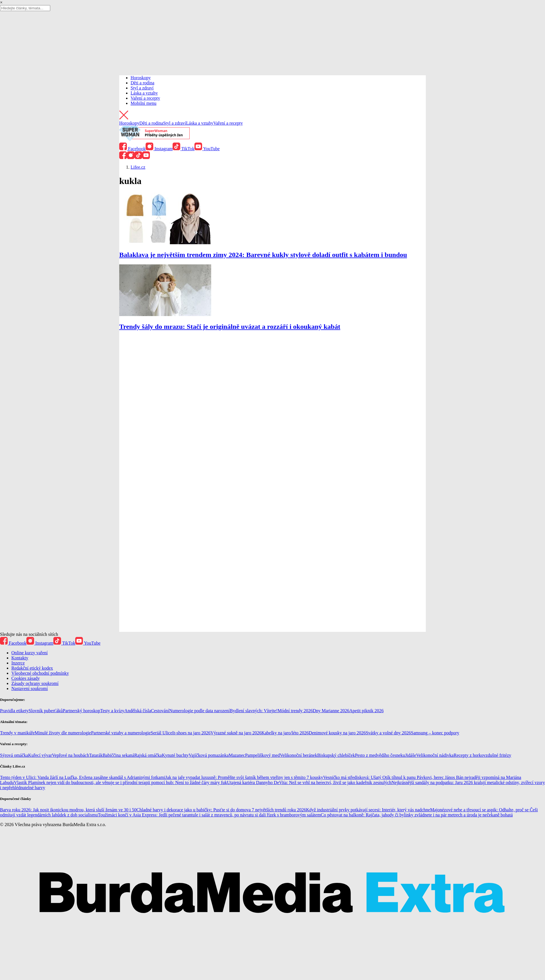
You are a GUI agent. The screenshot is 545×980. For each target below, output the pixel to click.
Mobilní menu (143, 103)
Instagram (159, 149)
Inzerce (18, 663)
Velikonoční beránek (299, 755)
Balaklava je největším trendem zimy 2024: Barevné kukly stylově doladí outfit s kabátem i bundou (263, 255)
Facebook (132, 149)
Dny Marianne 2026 (331, 711)
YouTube (207, 149)
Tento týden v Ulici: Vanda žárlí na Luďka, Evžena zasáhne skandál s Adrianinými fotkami (83, 777)
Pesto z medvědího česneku (380, 755)
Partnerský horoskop (81, 711)
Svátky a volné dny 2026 (388, 733)
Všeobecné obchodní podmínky (40, 673)
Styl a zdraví (142, 88)
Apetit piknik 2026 (367, 711)
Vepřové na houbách (71, 755)
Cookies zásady (26, 678)
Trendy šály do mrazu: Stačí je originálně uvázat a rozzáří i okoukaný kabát (230, 327)
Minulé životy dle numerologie (63, 733)
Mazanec (237, 755)
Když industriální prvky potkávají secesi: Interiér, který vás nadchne (368, 810)
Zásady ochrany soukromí (35, 683)
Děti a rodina (142, 83)
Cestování (160, 711)
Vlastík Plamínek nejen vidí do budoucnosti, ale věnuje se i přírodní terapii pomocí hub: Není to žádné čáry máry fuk (120, 782)
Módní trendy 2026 (295, 711)
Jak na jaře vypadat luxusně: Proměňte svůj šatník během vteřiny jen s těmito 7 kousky (244, 777)
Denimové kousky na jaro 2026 (337, 733)
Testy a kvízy (112, 711)
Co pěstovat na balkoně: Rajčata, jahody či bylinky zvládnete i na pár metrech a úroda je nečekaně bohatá (417, 815)
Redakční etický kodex (32, 668)
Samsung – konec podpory (435, 733)
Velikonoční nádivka (435, 755)
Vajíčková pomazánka (209, 755)
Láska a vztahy (144, 93)
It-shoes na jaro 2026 (191, 733)
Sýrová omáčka (14, 755)
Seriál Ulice (162, 733)
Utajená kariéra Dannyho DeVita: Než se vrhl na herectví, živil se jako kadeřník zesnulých (309, 782)
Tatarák (96, 755)
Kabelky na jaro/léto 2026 (285, 733)
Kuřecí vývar (40, 755)
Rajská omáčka (148, 755)
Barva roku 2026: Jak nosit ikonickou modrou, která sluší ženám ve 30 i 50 (68, 810)
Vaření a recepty (145, 98)
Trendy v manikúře (17, 733)
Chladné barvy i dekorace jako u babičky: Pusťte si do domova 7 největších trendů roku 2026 (221, 810)
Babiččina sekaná (118, 755)
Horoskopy (141, 78)
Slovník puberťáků (46, 711)
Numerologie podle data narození (200, 711)
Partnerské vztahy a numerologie (121, 733)
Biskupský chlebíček (336, 755)
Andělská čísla (138, 711)
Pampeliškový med (262, 755)
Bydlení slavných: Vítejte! (254, 711)
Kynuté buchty (175, 755)
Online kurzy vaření (30, 653)
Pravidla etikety (14, 711)
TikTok (184, 149)
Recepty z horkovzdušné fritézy (482, 755)
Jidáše (411, 755)
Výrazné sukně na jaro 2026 (236, 733)
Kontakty (20, 658)
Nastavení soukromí (30, 688)
